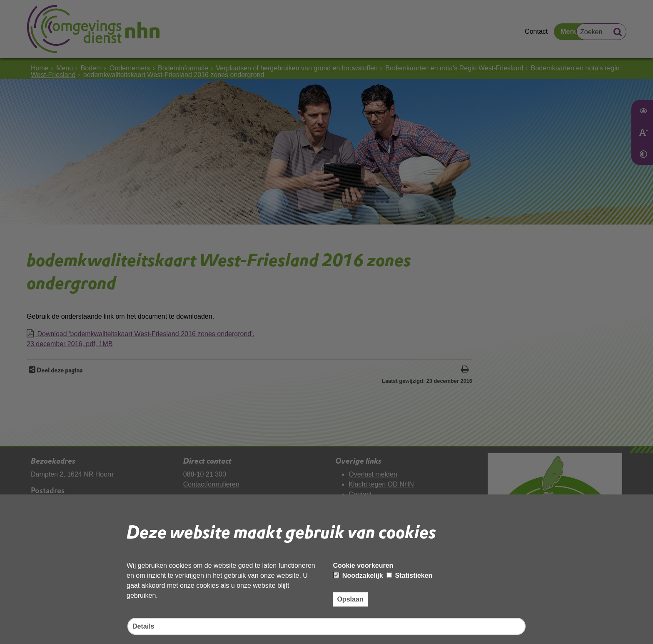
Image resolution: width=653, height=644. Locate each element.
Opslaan (350, 599)
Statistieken (409, 575)
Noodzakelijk (358, 575)
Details (143, 626)
